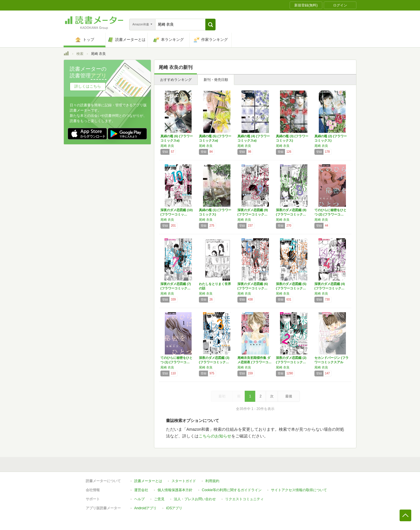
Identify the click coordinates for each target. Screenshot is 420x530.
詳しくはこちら (88, 86)
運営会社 (141, 490)
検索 (80, 54)
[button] (210, 25)
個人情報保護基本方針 (175, 490)
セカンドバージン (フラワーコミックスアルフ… (331, 362)
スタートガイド (184, 481)
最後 (289, 396)
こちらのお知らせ (215, 436)
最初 (222, 396)
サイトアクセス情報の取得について (299, 490)
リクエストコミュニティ (244, 499)
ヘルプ (139, 499)
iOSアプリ (174, 508)
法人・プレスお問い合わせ (195, 499)
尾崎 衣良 (167, 146)
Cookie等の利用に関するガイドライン (232, 490)
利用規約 (212, 481)
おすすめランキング (176, 80)
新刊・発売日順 (216, 80)
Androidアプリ (145, 508)
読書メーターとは (148, 481)
